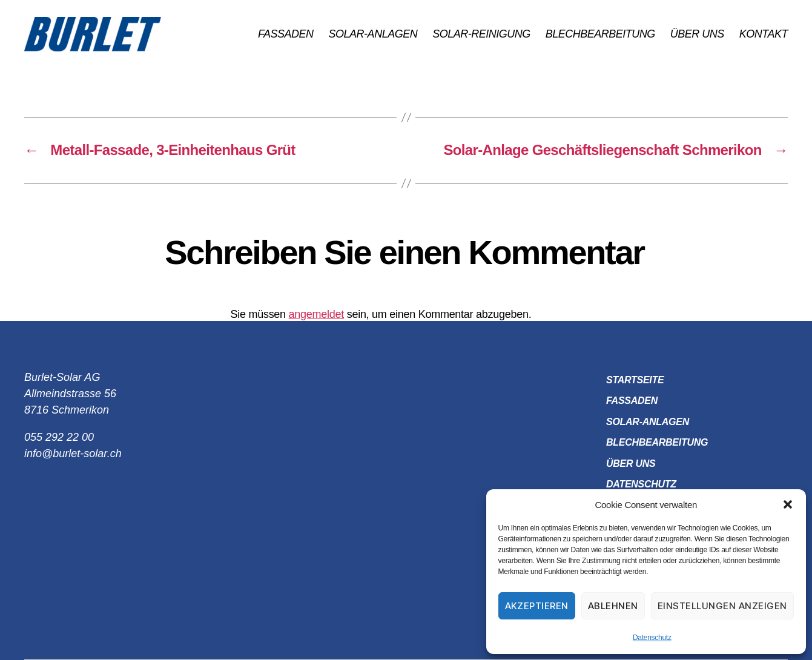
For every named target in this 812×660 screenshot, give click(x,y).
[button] (788, 504)
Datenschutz (652, 638)
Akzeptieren (537, 606)
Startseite (635, 380)
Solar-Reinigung (481, 34)
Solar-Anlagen (373, 34)
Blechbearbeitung (600, 34)
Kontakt (764, 34)
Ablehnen (613, 606)
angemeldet (316, 314)
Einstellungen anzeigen (722, 606)
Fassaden (286, 34)
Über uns (697, 34)
